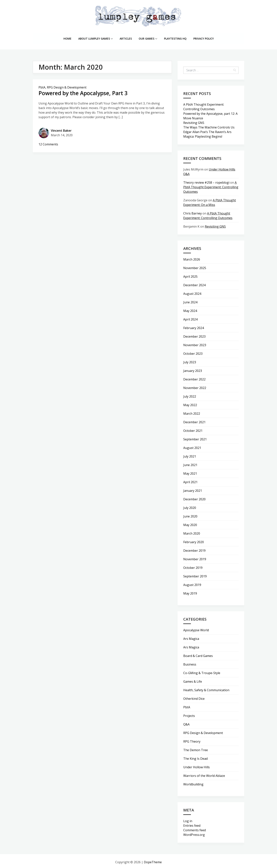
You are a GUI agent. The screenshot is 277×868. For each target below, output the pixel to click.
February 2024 (194, 326)
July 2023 (190, 360)
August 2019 (192, 583)
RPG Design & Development (67, 85)
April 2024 (190, 317)
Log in (188, 819)
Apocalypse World (196, 628)
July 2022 (190, 394)
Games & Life (193, 679)
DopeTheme (153, 860)
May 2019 (190, 591)
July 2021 (190, 454)
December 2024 (194, 283)
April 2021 (190, 480)
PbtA (42, 85)
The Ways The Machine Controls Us (209, 125)
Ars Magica (191, 637)
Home (67, 37)
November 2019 (195, 557)
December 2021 (194, 420)
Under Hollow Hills (197, 765)
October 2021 (193, 429)
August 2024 (192, 292)
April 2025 (190, 274)
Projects (189, 714)
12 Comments (48, 142)
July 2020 (190, 506)
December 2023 (194, 334)
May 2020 (190, 523)
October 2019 (193, 566)
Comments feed (195, 828)
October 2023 (193, 352)
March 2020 (192, 531)
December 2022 (194, 377)
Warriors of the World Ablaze (204, 774)
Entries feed (192, 823)
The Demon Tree (196, 748)
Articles (126, 37)
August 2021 (192, 446)
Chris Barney (193, 211)
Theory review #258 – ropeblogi (206, 180)
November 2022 (195, 386)
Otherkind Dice (194, 697)
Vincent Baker (61, 129)
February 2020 (194, 540)
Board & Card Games (198, 654)
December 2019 (194, 548)
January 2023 (193, 369)
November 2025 (195, 266)
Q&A (186, 722)
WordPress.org (194, 833)
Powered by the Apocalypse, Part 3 (86, 91)
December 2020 (194, 497)
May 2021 (190, 471)
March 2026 (192, 257)
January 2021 (193, 489)
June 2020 (190, 514)
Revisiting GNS (194, 121)
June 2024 (190, 300)
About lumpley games (96, 37)
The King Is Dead (195, 756)
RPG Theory (192, 739)
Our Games (148, 37)
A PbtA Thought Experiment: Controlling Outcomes (211, 185)
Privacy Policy (204, 37)
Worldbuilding (193, 782)
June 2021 (190, 463)
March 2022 (192, 411)
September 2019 (195, 574)
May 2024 (190, 309)
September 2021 (195, 437)
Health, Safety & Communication (206, 688)
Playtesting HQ (175, 37)
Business (190, 662)
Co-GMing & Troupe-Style (202, 671)
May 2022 (190, 403)
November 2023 (195, 343)
